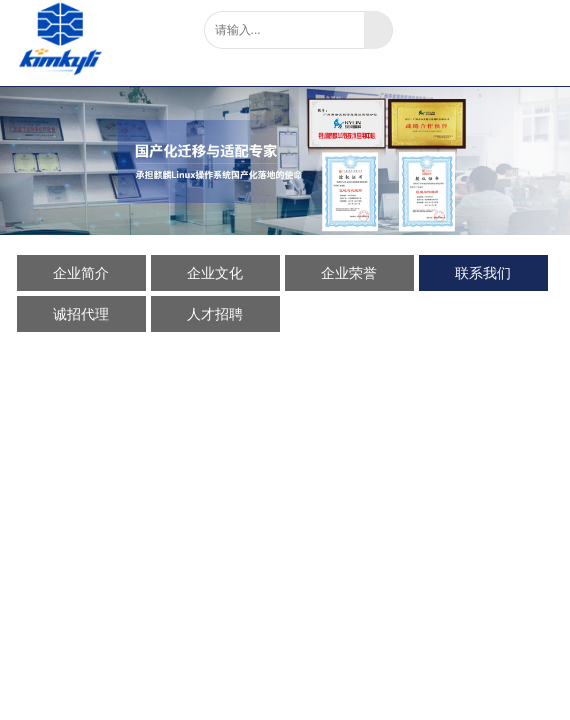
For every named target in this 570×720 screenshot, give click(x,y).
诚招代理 (81, 314)
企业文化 (215, 273)
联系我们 (483, 273)
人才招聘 (215, 314)
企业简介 (81, 273)
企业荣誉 (349, 273)
